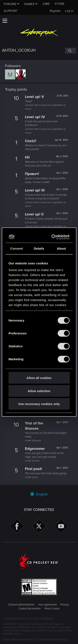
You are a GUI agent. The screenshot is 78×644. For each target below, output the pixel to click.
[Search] (71, 51)
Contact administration (21, 605)
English (39, 494)
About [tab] (61, 248)
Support (11, 11)
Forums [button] (10, 4)
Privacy (64, 605)
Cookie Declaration (30, 609)
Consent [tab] (17, 248)
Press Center (52, 609)
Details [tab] (39, 248)
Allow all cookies (39, 378)
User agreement (47, 605)
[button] (5, 21)
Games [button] (29, 4)
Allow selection (39, 391)
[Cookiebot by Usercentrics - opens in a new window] (53, 237)
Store (60, 4)
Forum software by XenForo (35, 640)
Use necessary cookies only (39, 404)
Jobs (46, 4)
